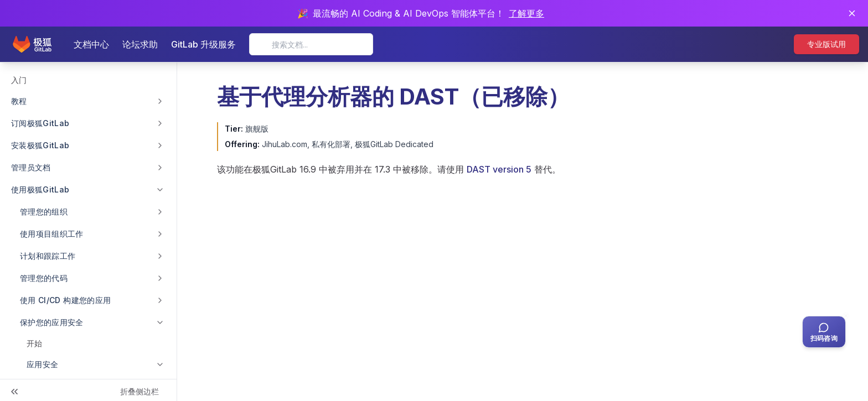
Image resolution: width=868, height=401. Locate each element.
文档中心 (91, 44)
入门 (19, 80)
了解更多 (526, 13)
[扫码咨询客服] (824, 332)
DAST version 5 (499, 169)
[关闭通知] (852, 13)
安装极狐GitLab (40, 145)
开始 (34, 343)
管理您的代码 (44, 278)
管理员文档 (31, 167)
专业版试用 (826, 44)
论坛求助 (140, 44)
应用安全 (42, 364)
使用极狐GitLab (40, 189)
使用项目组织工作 (52, 234)
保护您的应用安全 (52, 322)
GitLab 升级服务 (203, 44)
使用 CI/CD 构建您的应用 (65, 300)
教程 (19, 101)
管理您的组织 (44, 212)
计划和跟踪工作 (48, 256)
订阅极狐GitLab (40, 123)
